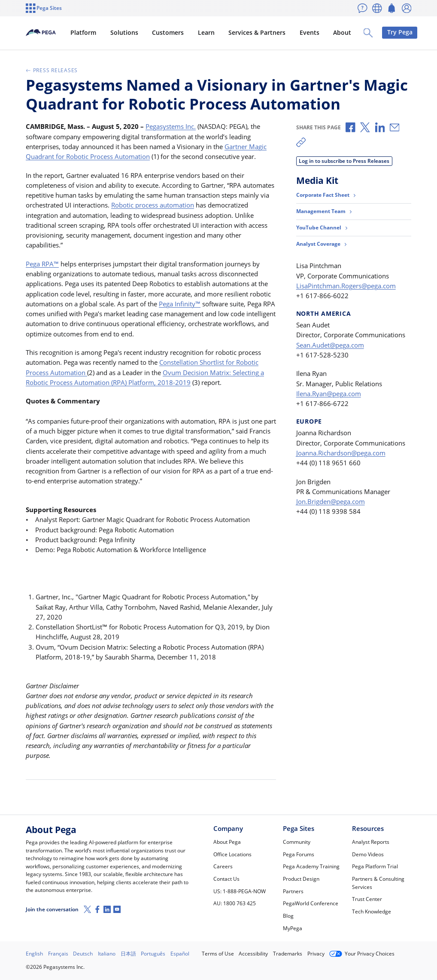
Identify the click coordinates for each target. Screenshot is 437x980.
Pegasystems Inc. (171, 126)
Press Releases (52, 70)
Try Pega (393, 32)
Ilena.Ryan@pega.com (329, 394)
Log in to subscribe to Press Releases (344, 161)
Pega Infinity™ (180, 304)
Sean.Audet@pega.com (330, 345)
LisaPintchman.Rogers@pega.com (346, 286)
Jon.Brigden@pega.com (331, 501)
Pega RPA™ (42, 264)
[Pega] (55, 33)
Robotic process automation (153, 205)
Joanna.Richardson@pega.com (341, 453)
